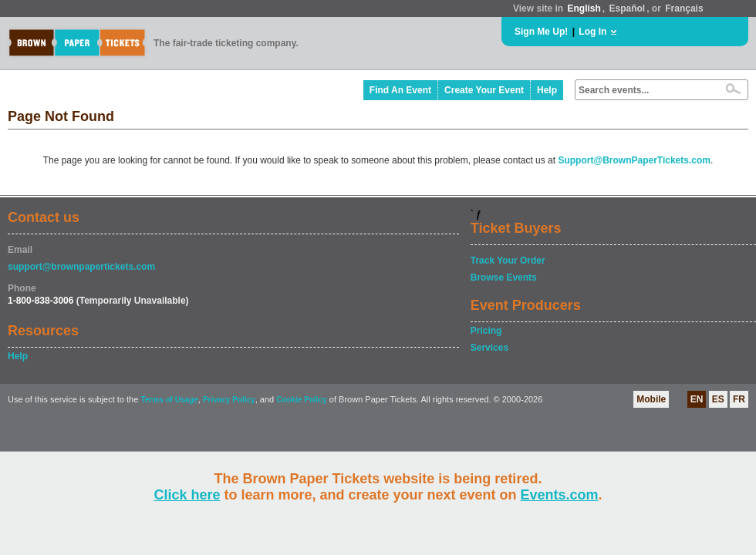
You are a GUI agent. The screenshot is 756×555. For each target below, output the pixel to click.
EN (697, 399)
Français (684, 8)
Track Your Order (508, 261)
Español (628, 8)
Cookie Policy (302, 400)
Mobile (651, 399)
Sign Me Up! (541, 32)
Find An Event (400, 90)
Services (489, 348)
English (584, 8)
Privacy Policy (229, 400)
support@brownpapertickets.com (81, 267)
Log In (592, 32)
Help (547, 90)
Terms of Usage (169, 400)
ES (718, 399)
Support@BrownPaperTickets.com (634, 160)
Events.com (560, 495)
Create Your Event (484, 90)
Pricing (486, 331)
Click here (187, 495)
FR (739, 399)
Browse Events (504, 277)
